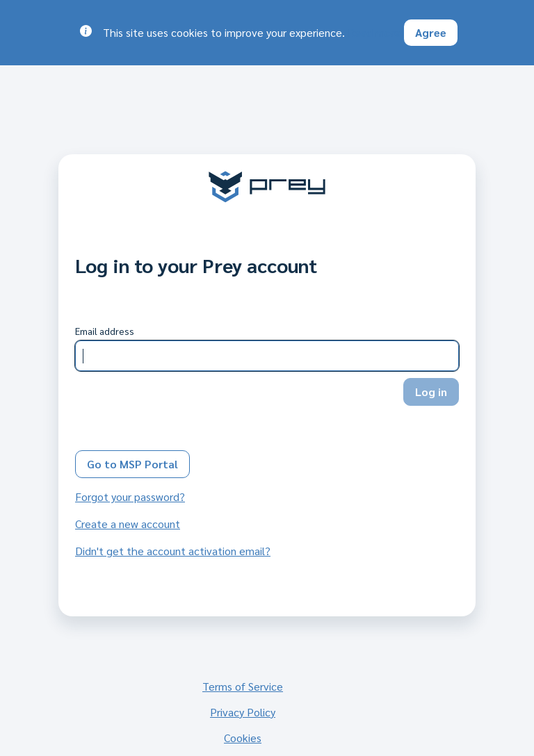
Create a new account (128, 524)
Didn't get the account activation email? (173, 551)
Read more (374, 32)
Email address (105, 331)
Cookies (243, 738)
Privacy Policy (243, 712)
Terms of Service (243, 686)
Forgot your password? (130, 496)
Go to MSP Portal (132, 464)
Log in (431, 392)
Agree (431, 32)
